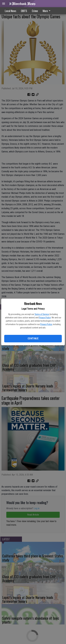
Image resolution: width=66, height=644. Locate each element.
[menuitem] (47, 11)
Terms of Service (42, 314)
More (47, 11)
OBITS (24, 11)
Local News (10, 11)
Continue (33, 339)
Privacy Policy (45, 318)
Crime (35, 11)
